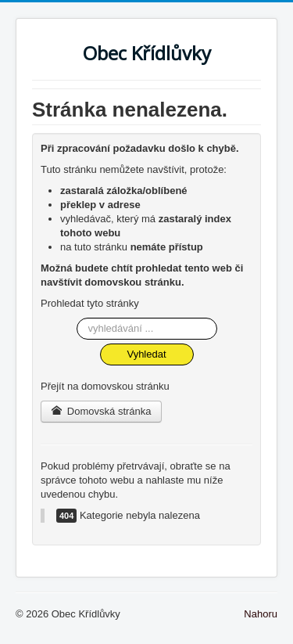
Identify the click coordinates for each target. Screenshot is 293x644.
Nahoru (261, 614)
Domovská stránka (101, 411)
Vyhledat (146, 354)
